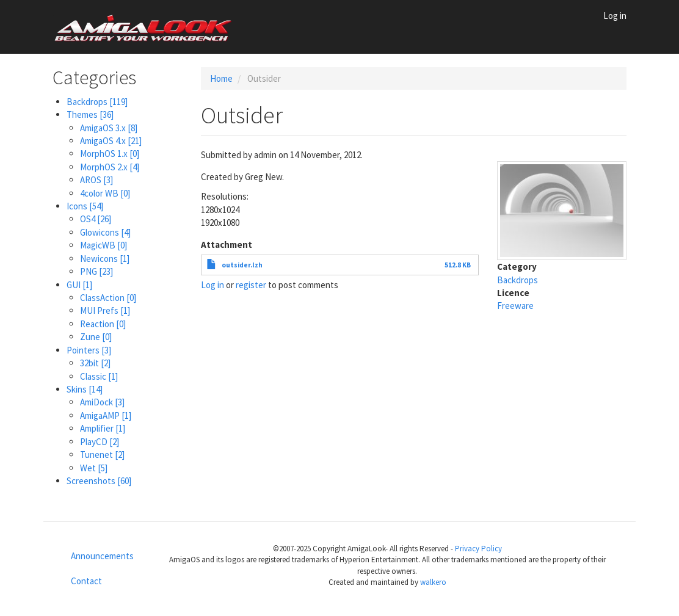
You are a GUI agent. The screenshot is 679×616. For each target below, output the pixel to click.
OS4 (96, 219)
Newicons (105, 259)
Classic (99, 376)
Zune (96, 337)
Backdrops (97, 102)
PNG (96, 271)
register (251, 285)
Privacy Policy (478, 549)
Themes (90, 114)
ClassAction (108, 298)
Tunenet (102, 455)
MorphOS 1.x (110, 154)
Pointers (89, 350)
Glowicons (105, 232)
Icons (85, 206)
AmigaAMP (106, 415)
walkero (433, 582)
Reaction (103, 324)
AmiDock (102, 402)
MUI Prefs (105, 310)
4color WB (105, 193)
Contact (86, 581)
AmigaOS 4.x (111, 141)
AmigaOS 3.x (109, 128)
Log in (615, 16)
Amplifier (103, 428)
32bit (95, 363)
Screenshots (99, 481)
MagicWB (103, 245)
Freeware (515, 306)
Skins (85, 389)
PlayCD (100, 442)
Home (221, 78)
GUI (79, 285)
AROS (96, 180)
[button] (562, 210)
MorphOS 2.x (110, 167)
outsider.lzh (242, 265)
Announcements (102, 556)
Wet (94, 468)
